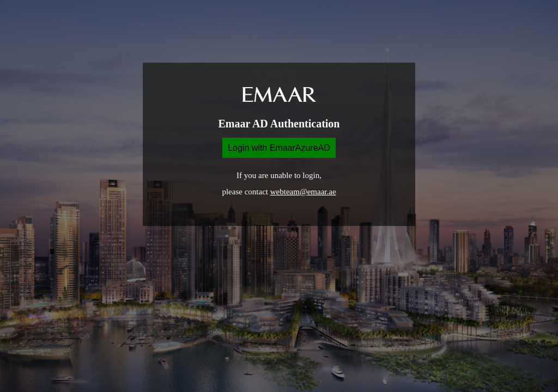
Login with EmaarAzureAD (279, 148)
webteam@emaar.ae (303, 192)
